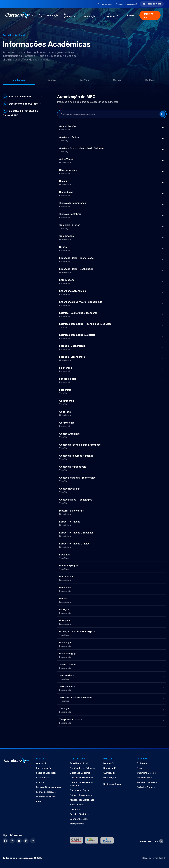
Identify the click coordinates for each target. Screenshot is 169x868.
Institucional (19, 80)
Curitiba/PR (109, 773)
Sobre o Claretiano (79, 819)
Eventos (40, 782)
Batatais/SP (109, 763)
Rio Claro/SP (110, 778)
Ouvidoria (75, 809)
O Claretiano (112, 15)
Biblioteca (142, 763)
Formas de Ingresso (46, 792)
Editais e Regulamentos (81, 795)
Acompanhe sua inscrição (127, 4)
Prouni (39, 801)
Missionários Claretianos (82, 800)
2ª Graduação (90, 15)
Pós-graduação (44, 768)
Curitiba (117, 80)
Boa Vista (84, 80)
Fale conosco (105, 4)
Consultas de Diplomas (81, 778)
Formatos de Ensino (46, 797)
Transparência (77, 824)
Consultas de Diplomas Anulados (81, 784)
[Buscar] (162, 114)
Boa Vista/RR (110, 768)
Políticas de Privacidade (153, 858)
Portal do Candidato (147, 782)
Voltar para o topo (152, 841)
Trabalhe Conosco (146, 787)
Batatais (52, 80)
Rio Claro (150, 80)
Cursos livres (43, 778)
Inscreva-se (149, 15)
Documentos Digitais (80, 790)
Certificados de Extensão (82, 768)
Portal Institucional (79, 763)
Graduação (53, 15)
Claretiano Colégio (146, 773)
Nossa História (77, 805)
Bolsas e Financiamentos (48, 787)
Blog (139, 768)
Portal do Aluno (152, 4)
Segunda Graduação (46, 773)
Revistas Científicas (80, 814)
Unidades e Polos (112, 784)
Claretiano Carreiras (80, 773)
